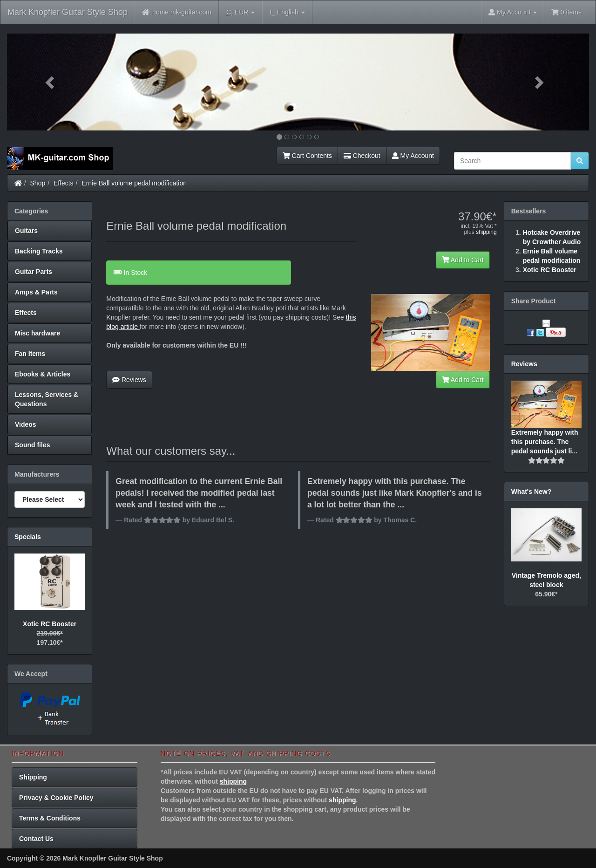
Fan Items (30, 354)
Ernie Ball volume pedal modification (134, 183)
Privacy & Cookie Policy (56, 798)
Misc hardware (37, 333)
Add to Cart (463, 260)
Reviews (129, 380)
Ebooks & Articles (43, 374)
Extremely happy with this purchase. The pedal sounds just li (545, 442)
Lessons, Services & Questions (47, 399)
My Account (413, 156)
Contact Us (36, 839)
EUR (240, 12)
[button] (51, 82)
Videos (26, 424)
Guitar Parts (34, 272)
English (287, 12)
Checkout (362, 156)
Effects (64, 183)
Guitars (26, 231)
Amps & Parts (36, 292)
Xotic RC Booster (50, 624)
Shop (38, 183)
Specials (28, 537)
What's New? (532, 492)
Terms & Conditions (50, 818)
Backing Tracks (39, 251)
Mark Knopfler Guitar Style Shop (68, 12)
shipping (486, 232)
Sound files (32, 445)
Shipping (33, 777)
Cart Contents (307, 156)
